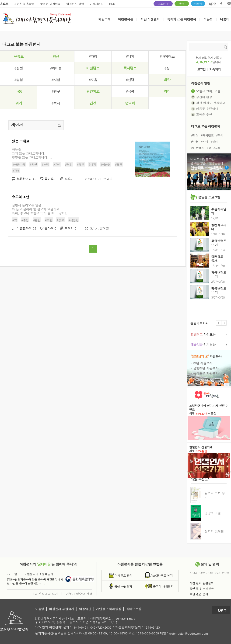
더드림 (198, 4)
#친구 (56, 91)
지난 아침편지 (150, 19)
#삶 (167, 68)
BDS (112, 4)
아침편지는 (125, 19)
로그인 (201, 69)
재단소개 (104, 19)
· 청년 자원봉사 (202, 363)
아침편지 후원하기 (62, 609)
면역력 (130, 103)
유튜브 (19, 56)
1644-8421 (198, 573)
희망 (167, 80)
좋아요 (51, 179)
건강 (93, 103)
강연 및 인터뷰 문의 (201, 588)
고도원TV (163, 4)
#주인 (25, 220)
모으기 (70, 179)
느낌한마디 (26, 179)
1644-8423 (152, 628)
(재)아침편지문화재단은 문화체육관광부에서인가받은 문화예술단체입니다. (35, 581)
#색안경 (106, 164)
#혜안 (81, 164)
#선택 (130, 80)
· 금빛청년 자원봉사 (205, 368)
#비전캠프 (198, 148)
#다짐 (93, 56)
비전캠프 (93, 68)
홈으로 (4, 4)
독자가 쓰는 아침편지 (182, 19)
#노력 (45, 164)
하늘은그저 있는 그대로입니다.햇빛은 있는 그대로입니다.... (32, 153)
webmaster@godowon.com (189, 633)
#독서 (56, 103)
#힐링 (19, 68)
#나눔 (195, 141)
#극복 (130, 91)
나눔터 (225, 19)
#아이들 (56, 68)
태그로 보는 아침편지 (206, 126)
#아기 (92, 164)
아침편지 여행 (75, 4)
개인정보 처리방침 (109, 609)
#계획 (130, 56)
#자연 (34, 164)
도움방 (40, 609)
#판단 (37, 220)
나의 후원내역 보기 (45, 594)
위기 (19, 103)
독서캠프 (130, 68)
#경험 (19, 80)
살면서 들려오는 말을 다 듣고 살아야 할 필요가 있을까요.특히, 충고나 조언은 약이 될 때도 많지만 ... (42, 209)
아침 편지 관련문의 (201, 583)
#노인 (69, 164)
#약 (15, 220)
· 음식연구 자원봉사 (205, 373)
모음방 (208, 19)
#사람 (56, 80)
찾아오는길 (134, 609)
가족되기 (215, 69)
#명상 (195, 135)
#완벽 (57, 164)
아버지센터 (97, 4)
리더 (167, 91)
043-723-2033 (218, 573)
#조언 (49, 220)
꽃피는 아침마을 (50, 4)
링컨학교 (93, 91)
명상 (56, 56)
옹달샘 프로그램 (209, 197)
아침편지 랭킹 (201, 83)
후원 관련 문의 (198, 594)
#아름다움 (19, 164)
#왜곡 (119, 164)
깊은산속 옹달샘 (24, 4)
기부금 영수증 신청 (79, 594)
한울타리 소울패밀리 (39, 574)
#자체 (16, 170)
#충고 (60, 220)
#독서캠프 (207, 135)
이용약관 (85, 609)
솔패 (182, 4)
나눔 (19, 91)
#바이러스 (167, 56)
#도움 (93, 80)
